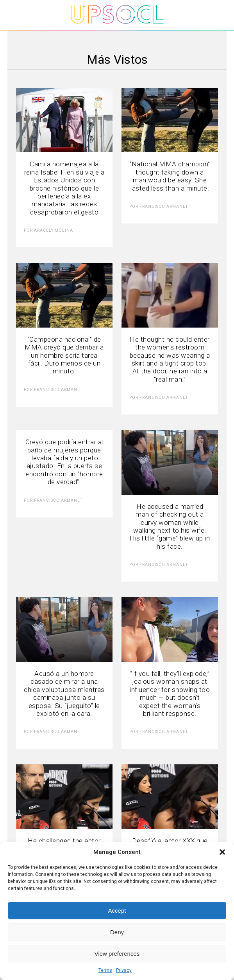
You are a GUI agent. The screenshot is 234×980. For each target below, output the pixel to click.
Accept (117, 911)
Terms (105, 970)
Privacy (124, 970)
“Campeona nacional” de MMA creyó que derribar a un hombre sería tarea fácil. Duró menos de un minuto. (64, 355)
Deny (117, 932)
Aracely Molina (54, 230)
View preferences (117, 954)
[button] (222, 852)
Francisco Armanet (164, 206)
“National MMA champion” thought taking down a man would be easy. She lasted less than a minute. (170, 176)
